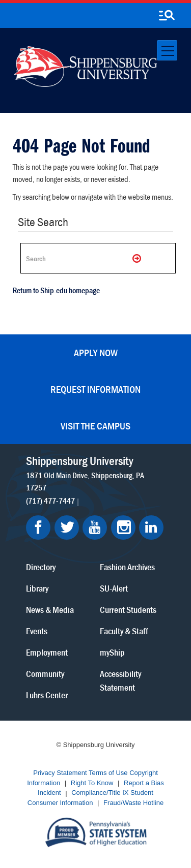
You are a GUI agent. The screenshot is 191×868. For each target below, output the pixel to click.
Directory (41, 567)
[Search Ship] (98, 258)
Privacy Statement (60, 773)
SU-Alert (114, 588)
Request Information (95, 389)
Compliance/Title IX (100, 793)
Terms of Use (108, 773)
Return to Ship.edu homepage (56, 290)
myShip (112, 652)
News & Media (50, 610)
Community (45, 674)
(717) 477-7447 (50, 501)
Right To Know (92, 783)
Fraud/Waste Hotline (133, 803)
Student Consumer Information (90, 798)
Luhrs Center (47, 695)
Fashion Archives (127, 567)
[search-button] (167, 16)
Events (37, 631)
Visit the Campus (95, 426)
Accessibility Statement (120, 680)
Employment (47, 652)
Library (37, 588)
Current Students (128, 610)
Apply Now (96, 352)
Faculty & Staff (124, 631)
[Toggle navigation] (167, 50)
